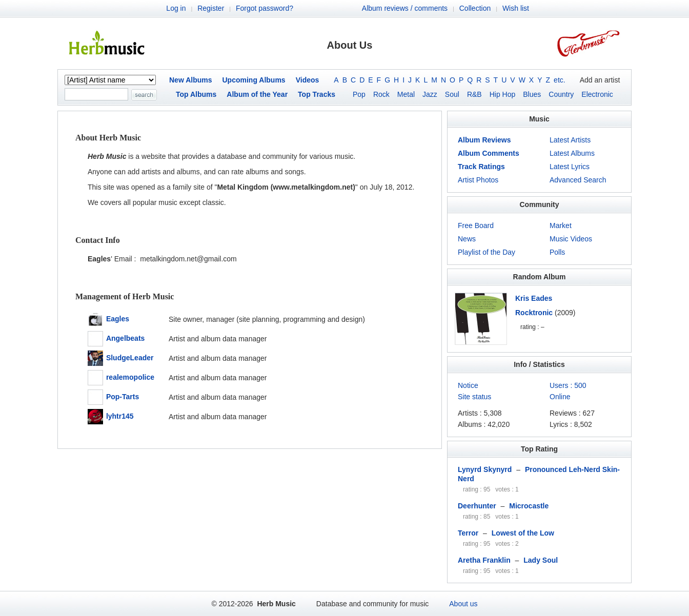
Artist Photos (478, 180)
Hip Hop (503, 94)
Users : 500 (568, 385)
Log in (176, 8)
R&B (474, 94)
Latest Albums (572, 153)
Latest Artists (570, 140)
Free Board (476, 225)
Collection (475, 8)
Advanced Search (578, 180)
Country (561, 94)
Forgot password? (265, 8)
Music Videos (571, 239)
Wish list (516, 8)
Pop (359, 94)
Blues (532, 94)
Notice (468, 385)
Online (560, 397)
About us (463, 604)
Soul (452, 94)
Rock (381, 94)
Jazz (430, 94)
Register (211, 8)
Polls (557, 252)
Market (561, 225)
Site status (474, 397)
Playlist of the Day (487, 252)
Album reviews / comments (405, 8)
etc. (560, 80)
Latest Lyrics (570, 167)
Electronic (597, 94)
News (467, 239)
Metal (406, 94)
